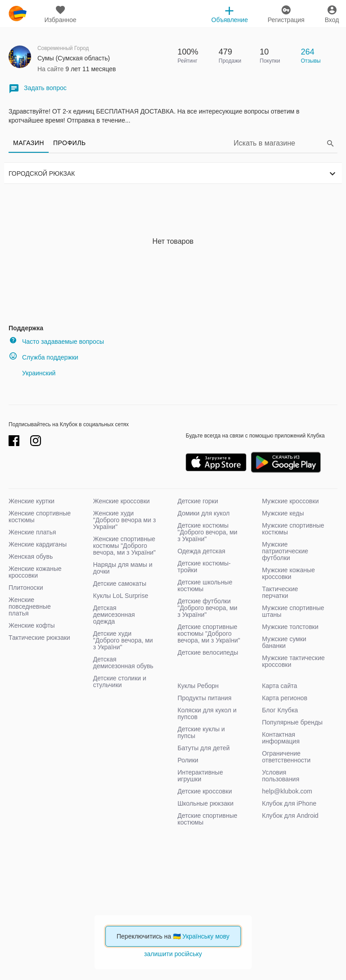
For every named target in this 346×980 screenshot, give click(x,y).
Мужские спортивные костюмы (293, 529)
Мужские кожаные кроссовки (289, 573)
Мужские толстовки (290, 627)
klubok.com (18, 14)
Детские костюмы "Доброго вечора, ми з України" (207, 532)
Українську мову (206, 936)
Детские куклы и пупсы (201, 732)
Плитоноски (26, 588)
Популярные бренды (293, 722)
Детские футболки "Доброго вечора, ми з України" (207, 608)
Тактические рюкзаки (39, 638)
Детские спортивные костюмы (207, 819)
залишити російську (173, 954)
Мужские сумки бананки (284, 642)
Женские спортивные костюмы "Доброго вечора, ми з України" (125, 546)
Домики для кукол (204, 513)
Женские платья (32, 532)
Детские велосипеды (208, 652)
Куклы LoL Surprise (121, 596)
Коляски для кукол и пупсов (207, 713)
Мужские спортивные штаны (293, 611)
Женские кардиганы (38, 544)
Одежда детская (201, 551)
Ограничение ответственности (287, 757)
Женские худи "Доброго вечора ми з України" (125, 520)
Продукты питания (205, 698)
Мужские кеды (283, 513)
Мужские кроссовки (291, 501)
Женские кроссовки (122, 501)
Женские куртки (32, 501)
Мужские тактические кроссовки (294, 661)
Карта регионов (285, 698)
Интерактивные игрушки (200, 776)
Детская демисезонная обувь (123, 663)
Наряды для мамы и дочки (123, 568)
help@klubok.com (287, 791)
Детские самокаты (120, 583)
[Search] (279, 143)
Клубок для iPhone (289, 803)
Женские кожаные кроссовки (35, 572)
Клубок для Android (290, 816)
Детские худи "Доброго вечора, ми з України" (123, 640)
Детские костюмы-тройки (204, 567)
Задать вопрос (38, 89)
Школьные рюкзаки (205, 803)
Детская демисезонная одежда (114, 615)
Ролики (188, 760)
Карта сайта (280, 686)
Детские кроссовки (205, 791)
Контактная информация (281, 738)
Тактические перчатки (280, 592)
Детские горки (198, 501)
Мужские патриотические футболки (285, 551)
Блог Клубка (280, 710)
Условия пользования (281, 776)
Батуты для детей (204, 748)
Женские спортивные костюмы (40, 517)
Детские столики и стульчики (120, 681)
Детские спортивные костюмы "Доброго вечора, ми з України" (209, 634)
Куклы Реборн (198, 686)
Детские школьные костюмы (205, 586)
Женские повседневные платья (30, 606)
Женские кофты (32, 625)
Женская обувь (31, 556)
